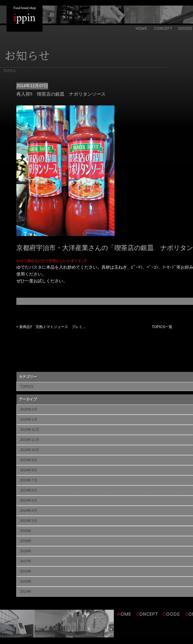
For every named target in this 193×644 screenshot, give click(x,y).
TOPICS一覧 (162, 327)
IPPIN (25, 19)
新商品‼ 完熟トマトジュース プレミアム (53, 327)
